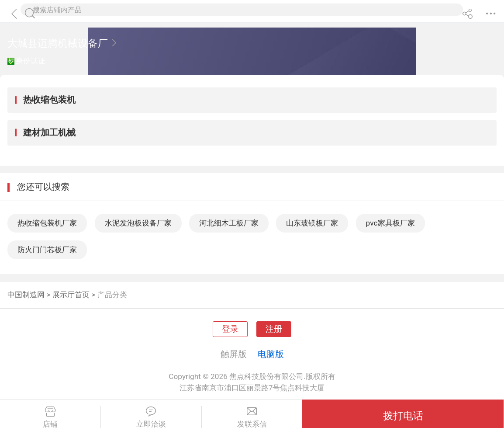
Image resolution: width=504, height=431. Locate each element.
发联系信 (252, 417)
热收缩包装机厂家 (47, 223)
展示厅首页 (71, 295)
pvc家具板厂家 (390, 223)
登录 (230, 329)
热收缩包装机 (49, 100)
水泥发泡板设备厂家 (138, 223)
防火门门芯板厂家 (47, 250)
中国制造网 (26, 295)
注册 (274, 329)
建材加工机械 (49, 132)
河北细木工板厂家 (229, 223)
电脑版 (271, 354)
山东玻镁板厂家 (312, 223)
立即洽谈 (151, 417)
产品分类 (112, 295)
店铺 (50, 417)
